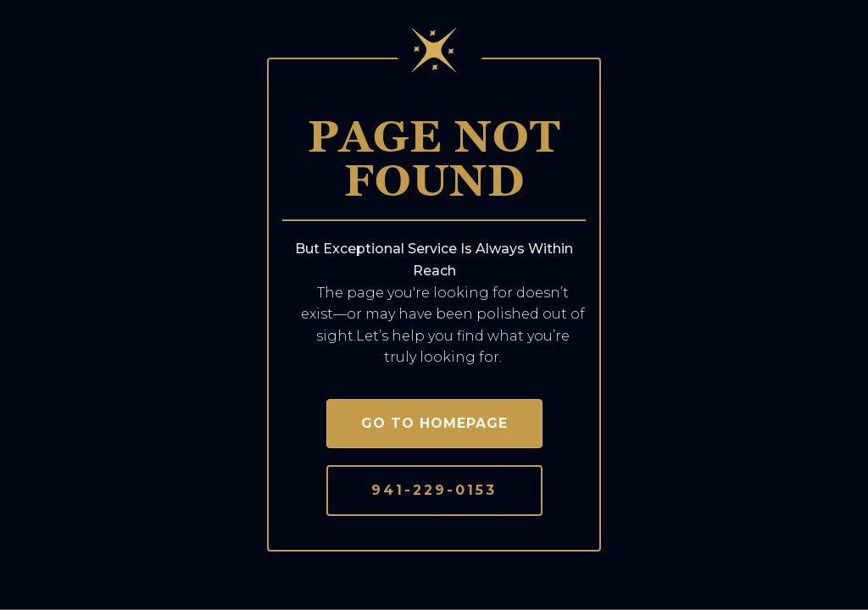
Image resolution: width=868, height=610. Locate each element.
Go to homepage (434, 423)
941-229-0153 (434, 490)
